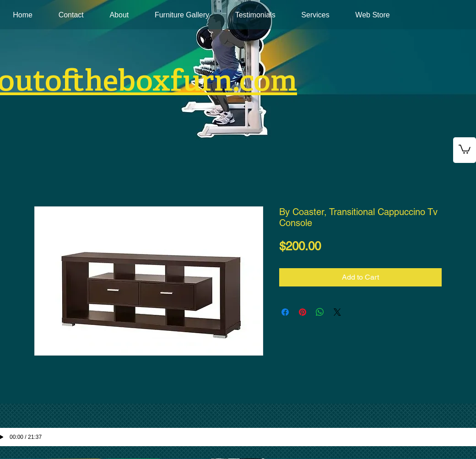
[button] (465, 149)
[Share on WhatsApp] (320, 312)
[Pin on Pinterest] (303, 312)
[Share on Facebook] (285, 312)
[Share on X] (337, 312)
